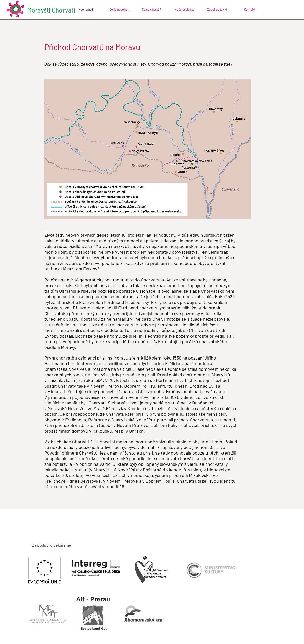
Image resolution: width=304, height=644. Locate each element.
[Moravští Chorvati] (54, 10)
